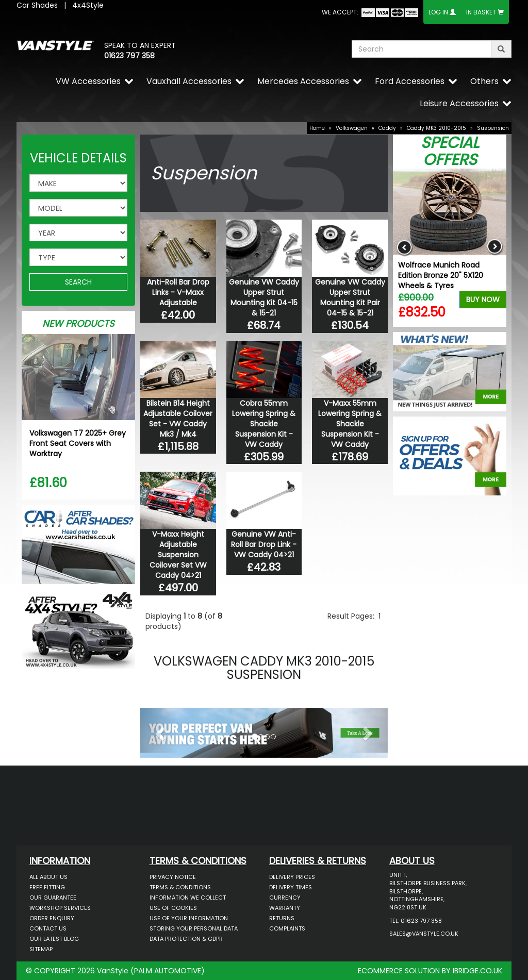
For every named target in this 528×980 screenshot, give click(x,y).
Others (484, 81)
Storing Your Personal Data (194, 928)
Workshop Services (60, 908)
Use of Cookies (173, 908)
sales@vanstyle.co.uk (424, 934)
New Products (78, 323)
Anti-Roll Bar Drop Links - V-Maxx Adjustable (178, 292)
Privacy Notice (173, 877)
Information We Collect (188, 898)
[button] (159, 730)
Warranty (285, 908)
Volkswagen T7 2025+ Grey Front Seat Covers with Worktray (78, 443)
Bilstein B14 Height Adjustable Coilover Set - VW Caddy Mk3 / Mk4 (178, 419)
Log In (438, 12)
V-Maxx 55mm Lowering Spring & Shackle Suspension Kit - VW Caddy (350, 424)
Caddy (387, 128)
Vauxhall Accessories (189, 81)
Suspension (493, 128)
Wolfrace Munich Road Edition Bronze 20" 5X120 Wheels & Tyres (441, 275)
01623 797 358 (129, 56)
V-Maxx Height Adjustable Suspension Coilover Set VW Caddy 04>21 (178, 555)
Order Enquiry (52, 918)
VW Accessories (88, 81)
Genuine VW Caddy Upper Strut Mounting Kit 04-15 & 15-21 (264, 297)
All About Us (48, 877)
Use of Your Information (189, 918)
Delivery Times (291, 887)
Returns (282, 918)
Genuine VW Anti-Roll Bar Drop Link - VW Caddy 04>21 (264, 544)
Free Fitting (47, 887)
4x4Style (88, 5)
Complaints (287, 928)
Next (495, 248)
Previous (405, 248)
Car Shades (37, 5)
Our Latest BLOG (54, 939)
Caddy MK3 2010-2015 (436, 128)
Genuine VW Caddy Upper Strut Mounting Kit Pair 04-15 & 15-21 (350, 297)
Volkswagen (352, 128)
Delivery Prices (292, 877)
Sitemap (41, 949)
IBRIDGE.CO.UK (477, 971)
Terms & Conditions (180, 887)
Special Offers (450, 151)
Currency (285, 898)
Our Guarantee (53, 898)
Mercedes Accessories (303, 81)
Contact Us (48, 928)
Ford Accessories (410, 81)
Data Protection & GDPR (186, 939)
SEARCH (78, 282)
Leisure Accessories (459, 103)
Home (317, 128)
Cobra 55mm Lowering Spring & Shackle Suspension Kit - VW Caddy (264, 424)
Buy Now (483, 300)
